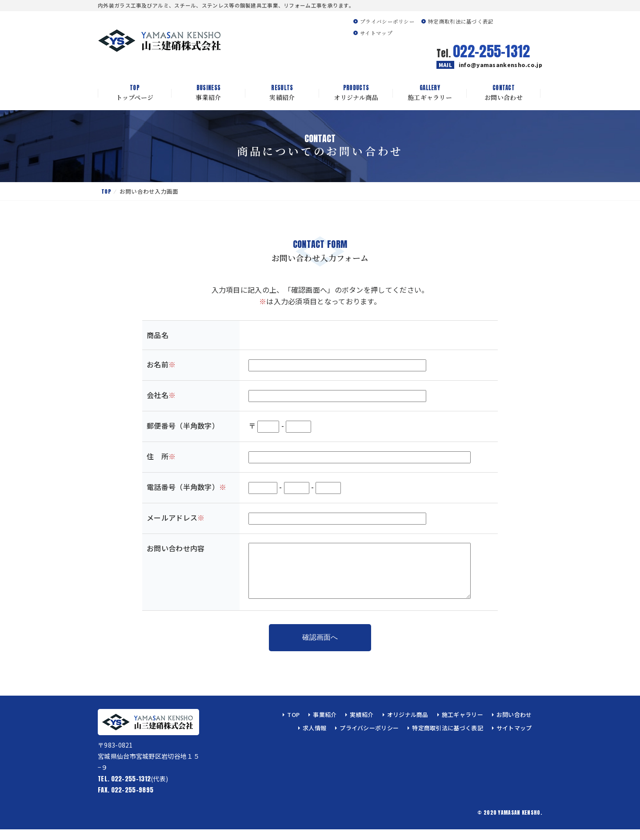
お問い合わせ (504, 93)
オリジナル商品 (356, 93)
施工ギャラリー (430, 93)
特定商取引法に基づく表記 (461, 21)
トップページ (135, 93)
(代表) (133, 789)
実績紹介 (282, 93)
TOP (106, 191)
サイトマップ (376, 33)
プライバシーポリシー (387, 21)
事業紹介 (208, 93)
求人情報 (314, 738)
